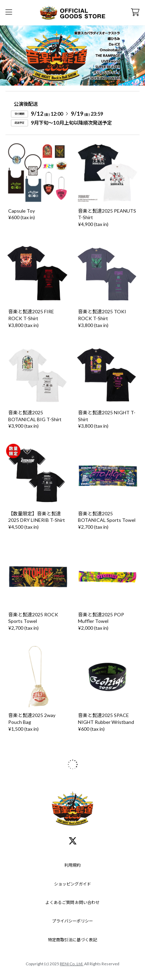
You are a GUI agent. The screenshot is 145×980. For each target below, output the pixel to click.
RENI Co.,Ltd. (72, 964)
